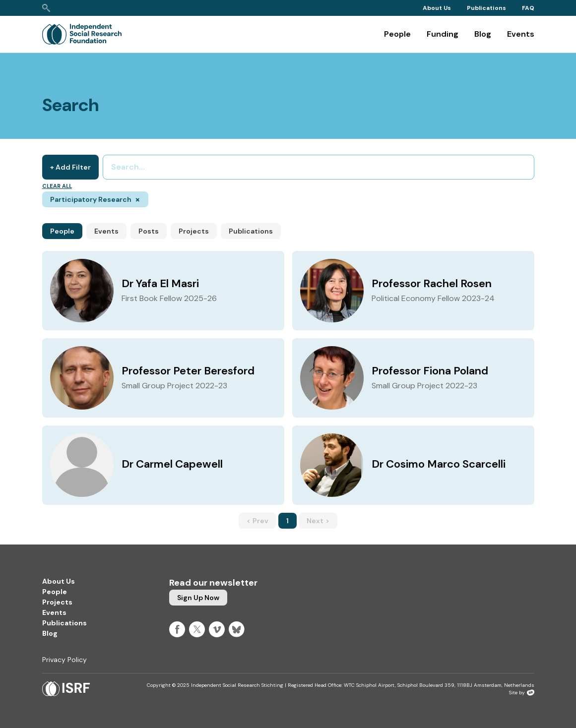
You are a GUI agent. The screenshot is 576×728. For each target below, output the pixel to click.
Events (521, 34)
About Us (437, 8)
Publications (486, 8)
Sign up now (198, 598)
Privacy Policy (64, 660)
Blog (483, 34)
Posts (149, 231)
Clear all (57, 186)
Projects (194, 231)
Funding (443, 34)
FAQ (528, 8)
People (397, 34)
